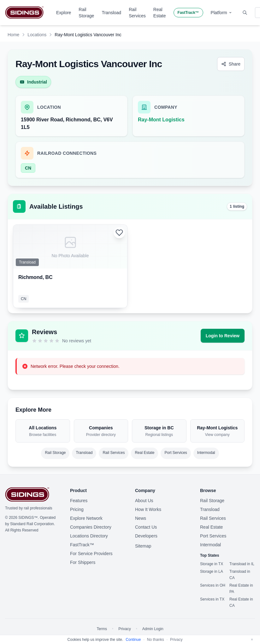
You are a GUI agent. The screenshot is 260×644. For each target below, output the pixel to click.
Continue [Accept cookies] (133, 640)
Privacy (124, 629)
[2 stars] (40, 341)
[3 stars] (46, 341)
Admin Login (153, 629)
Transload (111, 13)
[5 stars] (57, 341)
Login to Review (223, 336)
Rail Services (137, 13)
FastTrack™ (188, 13)
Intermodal (206, 453)
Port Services (176, 453)
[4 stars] (51, 341)
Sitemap (143, 546)
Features (79, 501)
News (141, 518)
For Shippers (83, 562)
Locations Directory (89, 536)
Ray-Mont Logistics (161, 120)
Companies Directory (91, 527)
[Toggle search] (245, 13)
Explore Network (86, 518)
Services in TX (212, 599)
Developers (146, 536)
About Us (144, 501)
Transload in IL (242, 564)
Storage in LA (212, 571)
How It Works (148, 509)
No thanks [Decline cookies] (156, 640)
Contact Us (146, 527)
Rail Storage (86, 13)
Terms (102, 629)
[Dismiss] (252, 640)
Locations (37, 35)
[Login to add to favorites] (119, 233)
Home (13, 35)
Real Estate (160, 13)
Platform (222, 13)
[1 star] (34, 341)
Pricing (77, 509)
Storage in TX (212, 564)
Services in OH (213, 585)
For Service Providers (91, 554)
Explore (64, 13)
